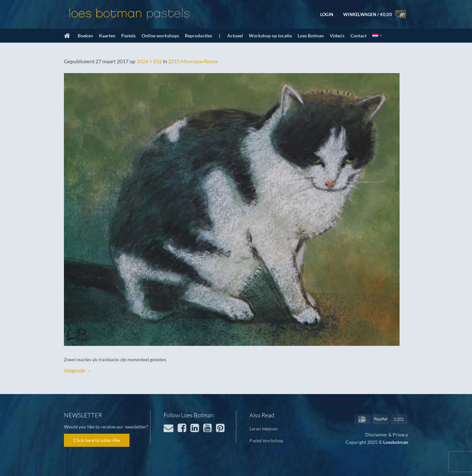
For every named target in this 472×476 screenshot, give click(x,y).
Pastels (128, 36)
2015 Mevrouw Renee (193, 61)
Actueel (235, 36)
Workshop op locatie (270, 36)
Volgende (78, 370)
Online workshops (160, 36)
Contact (358, 36)
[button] (327, 14)
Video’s (337, 36)
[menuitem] (377, 36)
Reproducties (198, 36)
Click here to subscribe (97, 440)
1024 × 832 (149, 61)
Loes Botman (311, 36)
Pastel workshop (266, 440)
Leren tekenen (264, 429)
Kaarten (107, 36)
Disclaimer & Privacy (387, 435)
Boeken (85, 36)
